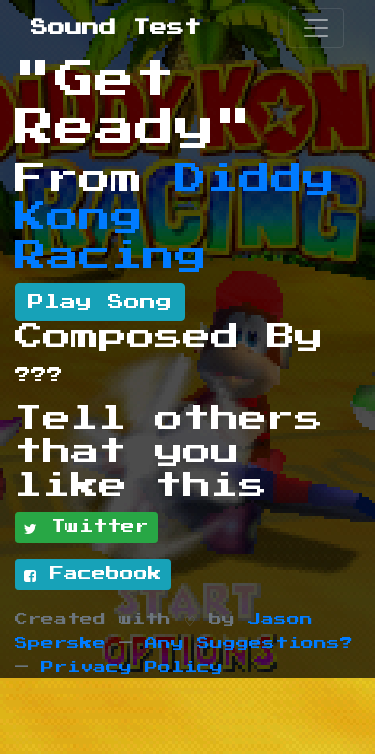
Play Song (100, 302)
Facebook (93, 575)
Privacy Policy (132, 667)
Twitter (86, 528)
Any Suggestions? (249, 643)
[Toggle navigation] (316, 28)
